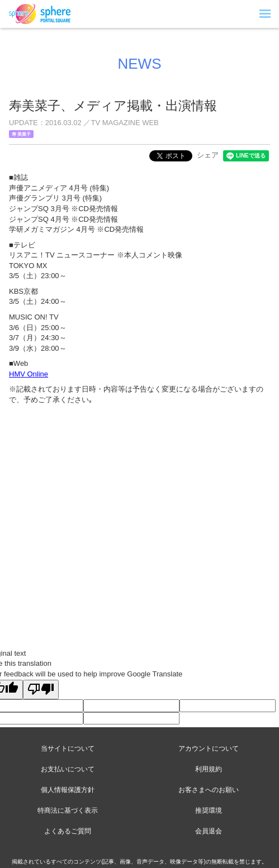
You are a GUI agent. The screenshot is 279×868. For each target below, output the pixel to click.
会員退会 (209, 831)
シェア (208, 155)
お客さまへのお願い (209, 790)
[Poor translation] (41, 690)
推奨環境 (209, 810)
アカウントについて (209, 748)
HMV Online (29, 374)
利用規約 (209, 769)
